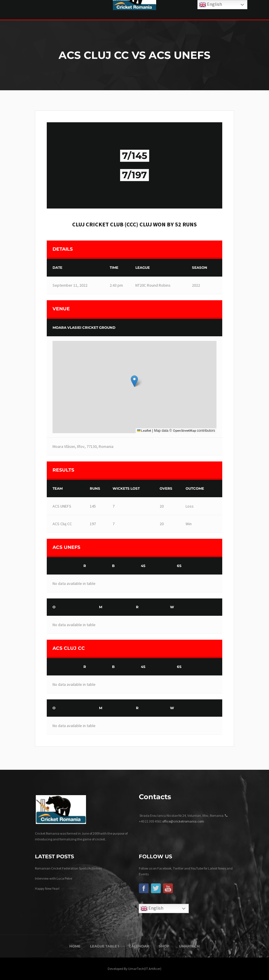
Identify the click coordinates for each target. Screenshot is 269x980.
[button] (134, 381)
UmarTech (189, 946)
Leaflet (144, 430)
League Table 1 (105, 946)
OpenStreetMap (184, 430)
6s (179, 566)
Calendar (139, 946)
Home (75, 946)
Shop (164, 946)
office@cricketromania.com (183, 821)
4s (143, 566)
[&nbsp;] (64, 566)
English (152, 908)
